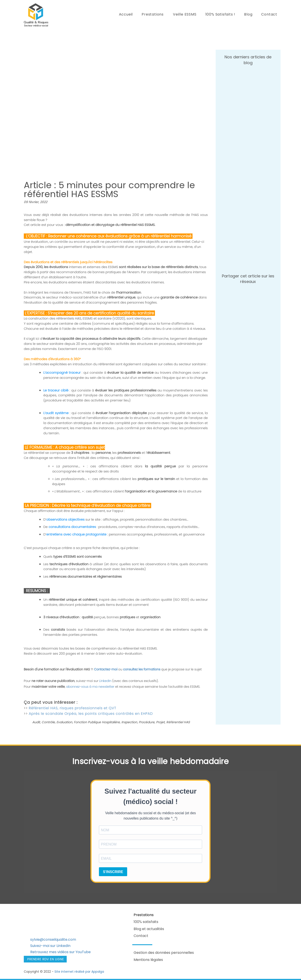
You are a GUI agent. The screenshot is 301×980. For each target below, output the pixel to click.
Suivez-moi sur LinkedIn (50, 946)
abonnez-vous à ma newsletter (90, 687)
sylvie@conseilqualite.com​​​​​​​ (53, 939)
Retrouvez (39, 952)
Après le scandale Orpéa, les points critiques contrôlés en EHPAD (91, 714)
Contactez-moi (106, 669)
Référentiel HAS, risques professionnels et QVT (73, 708)
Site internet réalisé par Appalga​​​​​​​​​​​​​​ (79, 972)
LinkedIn (106, 681)
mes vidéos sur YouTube (69, 952)
